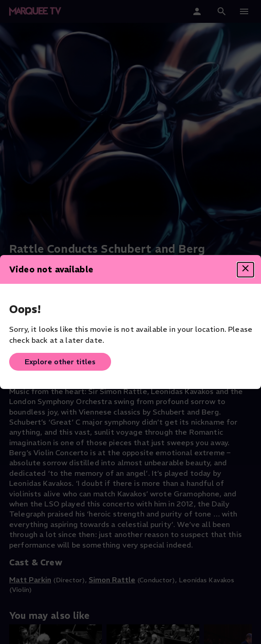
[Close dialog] (245, 270)
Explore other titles (60, 362)
